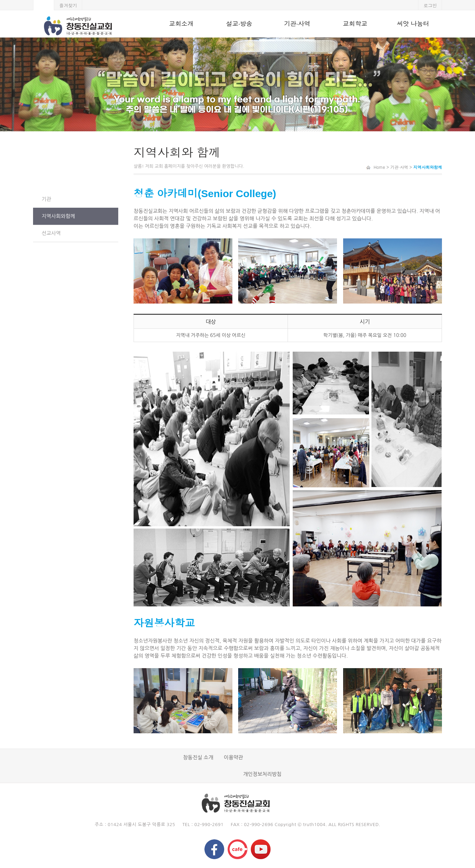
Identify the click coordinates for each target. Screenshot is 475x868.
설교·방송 (239, 24)
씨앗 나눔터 (413, 24)
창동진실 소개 (198, 757)
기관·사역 (297, 24)
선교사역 (51, 233)
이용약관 (233, 757)
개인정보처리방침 (262, 774)
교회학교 (355, 24)
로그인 (430, 5)
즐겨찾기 (68, 5)
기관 (46, 199)
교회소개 (181, 24)
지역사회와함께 (58, 216)
